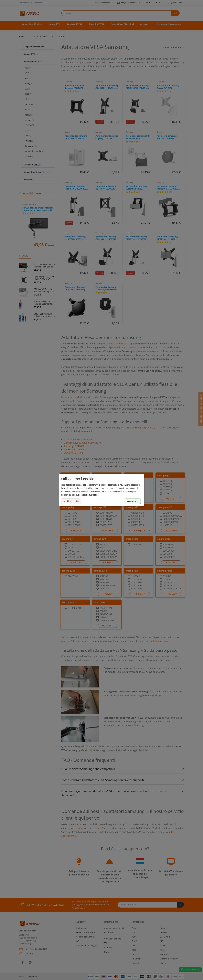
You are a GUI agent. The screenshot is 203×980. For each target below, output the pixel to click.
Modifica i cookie (71, 501)
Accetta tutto (133, 501)
